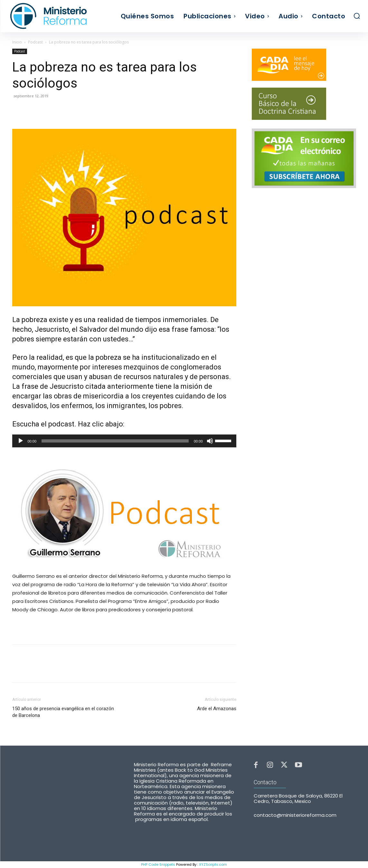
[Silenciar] (210, 441)
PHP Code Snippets (158, 864)
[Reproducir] (21, 441)
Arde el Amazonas (217, 709)
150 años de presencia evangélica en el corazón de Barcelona (63, 712)
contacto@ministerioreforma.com (295, 817)
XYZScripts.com (213, 864)
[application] (124, 441)
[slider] (115, 441)
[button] (357, 16)
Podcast (35, 42)
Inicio (17, 42)
